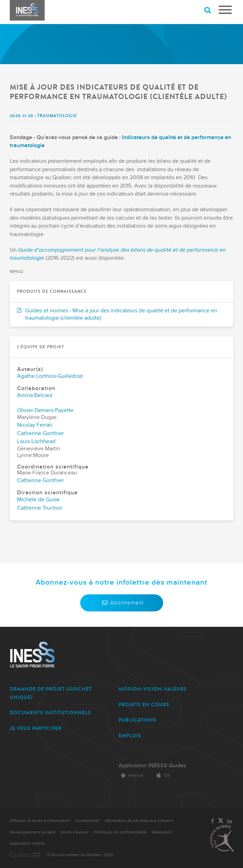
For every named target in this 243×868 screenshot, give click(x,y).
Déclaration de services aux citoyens (139, 821)
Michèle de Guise (38, 500)
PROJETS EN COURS (144, 705)
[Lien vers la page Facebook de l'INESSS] (212, 821)
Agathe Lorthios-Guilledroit (50, 376)
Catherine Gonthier (40, 433)
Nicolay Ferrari (35, 425)
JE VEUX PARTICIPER (36, 728)
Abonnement (122, 603)
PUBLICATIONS (138, 720)
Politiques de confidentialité (120, 832)
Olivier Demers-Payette (45, 410)
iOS (162, 775)
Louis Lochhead (36, 441)
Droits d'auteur (74, 832)
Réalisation (162, 832)
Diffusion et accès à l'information (40, 821)
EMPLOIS (130, 736)
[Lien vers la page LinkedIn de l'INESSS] (230, 821)
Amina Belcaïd (35, 395)
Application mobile (27, 843)
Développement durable (33, 832)
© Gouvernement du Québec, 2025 (80, 855)
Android (131, 775)
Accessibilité (87, 821)
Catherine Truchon (40, 508)
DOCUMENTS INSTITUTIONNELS (50, 713)
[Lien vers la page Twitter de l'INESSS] (221, 821)
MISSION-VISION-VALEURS (153, 689)
